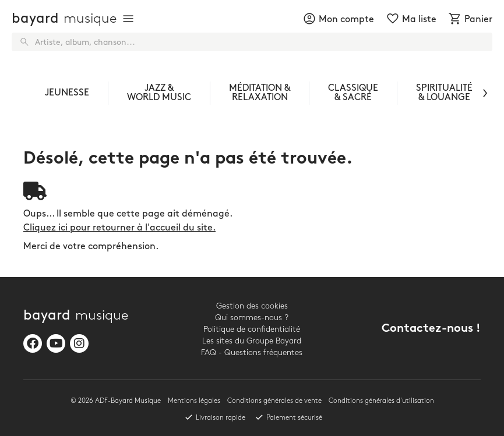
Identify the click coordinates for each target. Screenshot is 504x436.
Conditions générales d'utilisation (381, 401)
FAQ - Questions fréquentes (252, 352)
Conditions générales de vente (274, 401)
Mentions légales (194, 401)
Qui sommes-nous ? (252, 318)
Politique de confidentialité (252, 329)
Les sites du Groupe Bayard (252, 341)
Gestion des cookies (252, 306)
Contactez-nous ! (431, 329)
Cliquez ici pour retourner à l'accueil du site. (119, 228)
